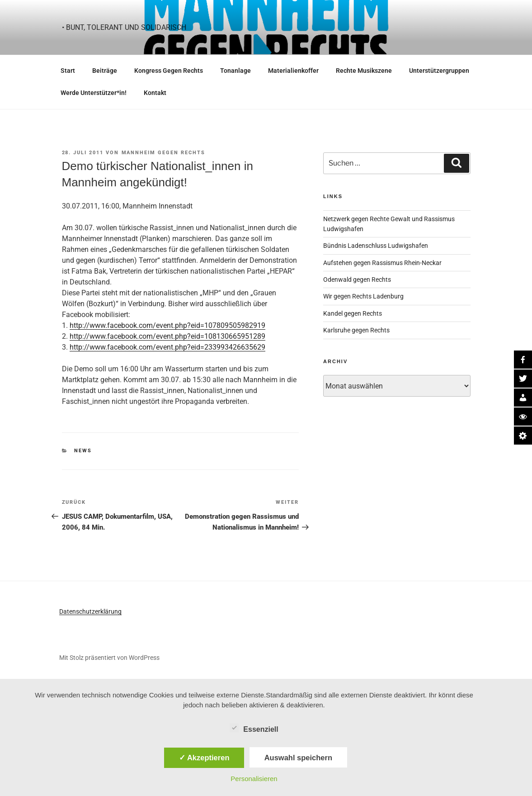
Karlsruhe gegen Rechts (356, 330)
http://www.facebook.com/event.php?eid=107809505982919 (167, 325)
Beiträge (105, 71)
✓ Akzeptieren (204, 758)
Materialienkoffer (293, 71)
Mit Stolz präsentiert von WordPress (109, 658)
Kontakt (155, 93)
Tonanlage (235, 71)
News (83, 451)
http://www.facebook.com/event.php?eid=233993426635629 (167, 347)
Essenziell (254, 728)
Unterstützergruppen (439, 71)
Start (68, 71)
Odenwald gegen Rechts (357, 280)
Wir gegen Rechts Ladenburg (363, 296)
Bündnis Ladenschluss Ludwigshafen (376, 246)
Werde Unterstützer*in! (94, 93)
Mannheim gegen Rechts (164, 153)
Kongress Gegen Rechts (169, 71)
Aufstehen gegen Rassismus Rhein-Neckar (382, 263)
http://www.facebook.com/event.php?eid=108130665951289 (167, 336)
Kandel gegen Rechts (353, 313)
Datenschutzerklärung (90, 611)
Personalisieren (254, 779)
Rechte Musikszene (364, 71)
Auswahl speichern (298, 758)
